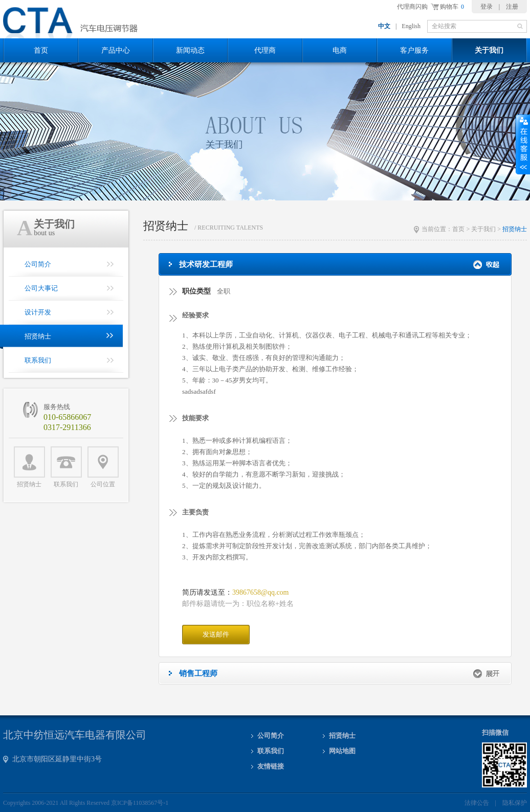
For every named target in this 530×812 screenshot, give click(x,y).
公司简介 (271, 736)
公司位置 (103, 467)
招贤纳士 (29, 467)
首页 (41, 50)
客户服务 (414, 50)
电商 (340, 50)
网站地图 (342, 751)
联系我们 (66, 467)
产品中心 (116, 50)
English (411, 26)
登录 (487, 7)
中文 (384, 26)
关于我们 (489, 50)
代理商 (265, 50)
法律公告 (477, 803)
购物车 (452, 7)
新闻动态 (190, 50)
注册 (512, 7)
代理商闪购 (412, 7)
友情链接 (271, 766)
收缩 (523, 145)
